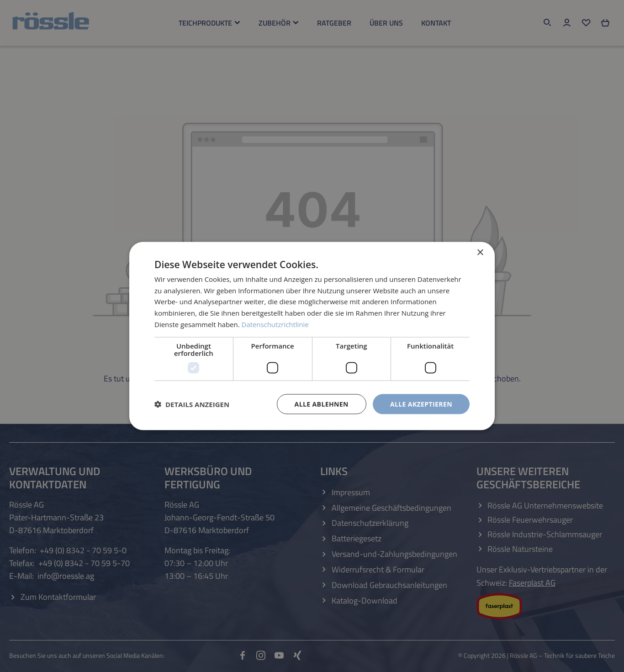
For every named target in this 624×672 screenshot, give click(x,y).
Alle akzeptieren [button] (421, 404)
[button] (192, 404)
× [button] (480, 252)
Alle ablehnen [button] (322, 404)
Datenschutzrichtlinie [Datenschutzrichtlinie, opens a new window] (275, 324)
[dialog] (312, 336)
